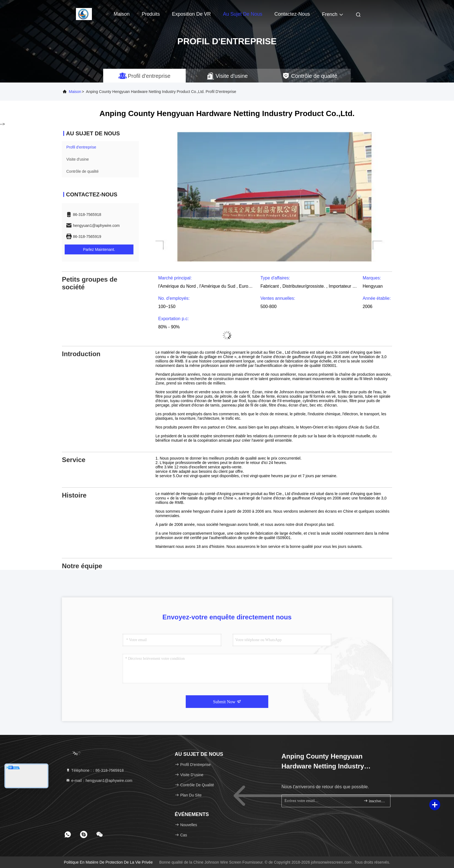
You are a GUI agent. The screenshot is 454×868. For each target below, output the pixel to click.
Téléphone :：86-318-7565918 (95, 770)
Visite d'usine (78, 159)
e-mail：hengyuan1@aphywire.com (99, 781)
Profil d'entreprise (81, 147)
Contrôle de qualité (83, 171)
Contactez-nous (292, 14)
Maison (122, 14)
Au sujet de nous (243, 14)
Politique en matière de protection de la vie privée (108, 862)
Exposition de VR (191, 14)
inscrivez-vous (375, 801)
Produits (151, 14)
